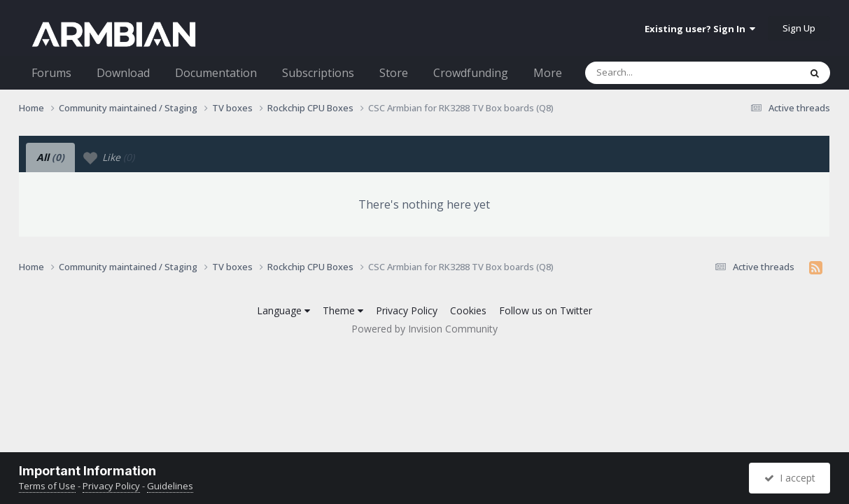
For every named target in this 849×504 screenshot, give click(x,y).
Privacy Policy (407, 310)
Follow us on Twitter (546, 310)
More (548, 73)
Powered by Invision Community (424, 329)
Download (123, 73)
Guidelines (170, 486)
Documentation (216, 73)
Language (283, 310)
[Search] (656, 73)
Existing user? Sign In (700, 29)
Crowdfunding (471, 73)
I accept (790, 478)
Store (394, 73)
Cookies (468, 310)
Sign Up (799, 28)
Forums (51, 73)
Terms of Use (47, 486)
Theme (343, 310)
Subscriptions (318, 73)
